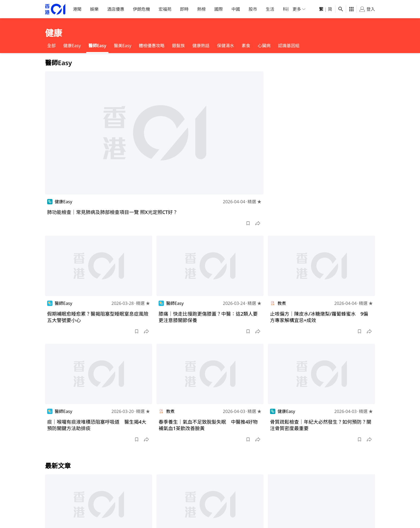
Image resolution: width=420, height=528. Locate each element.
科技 (287, 9)
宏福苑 (165, 9)
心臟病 (264, 46)
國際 (219, 9)
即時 (184, 9)
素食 (246, 46)
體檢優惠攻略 (152, 46)
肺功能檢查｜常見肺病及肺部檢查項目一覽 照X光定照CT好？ (112, 212)
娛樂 (94, 9)
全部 (51, 46)
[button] (248, 223)
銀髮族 (178, 46)
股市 (253, 9)
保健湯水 (226, 46)
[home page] (55, 9)
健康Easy (72, 46)
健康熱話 (201, 46)
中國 (236, 9)
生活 (270, 9)
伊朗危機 (141, 9)
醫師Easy (97, 46)
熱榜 (201, 9)
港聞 (77, 9)
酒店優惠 (116, 9)
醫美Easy (123, 46)
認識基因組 (289, 46)
